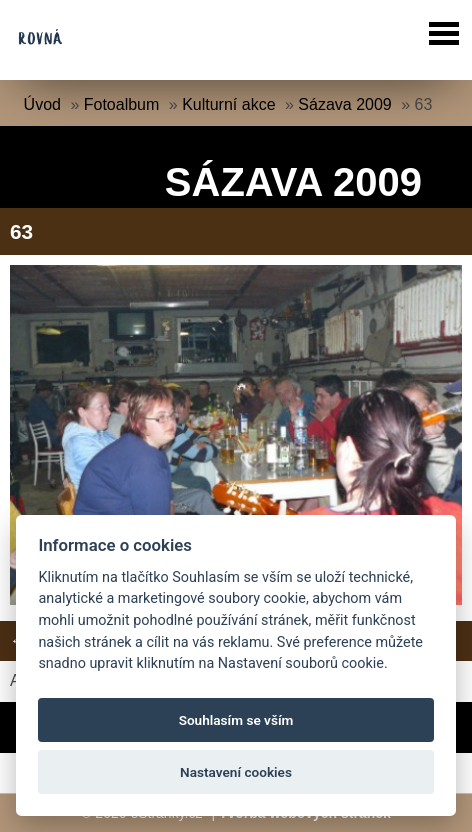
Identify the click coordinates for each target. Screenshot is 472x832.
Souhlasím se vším (236, 720)
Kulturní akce (228, 104)
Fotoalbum (122, 104)
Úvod (42, 104)
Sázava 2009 (344, 104)
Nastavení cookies (236, 772)
